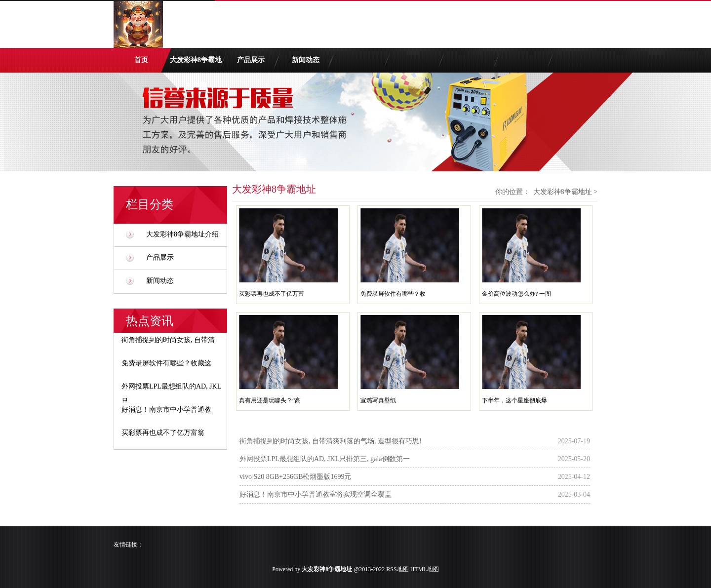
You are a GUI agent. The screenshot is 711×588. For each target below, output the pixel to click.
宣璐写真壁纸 (378, 400)
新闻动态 (306, 60)
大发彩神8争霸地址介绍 (196, 64)
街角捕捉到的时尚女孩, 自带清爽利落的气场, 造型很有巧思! (331, 441)
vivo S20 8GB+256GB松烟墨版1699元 (295, 477)
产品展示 (251, 60)
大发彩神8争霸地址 (563, 192)
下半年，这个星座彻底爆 (514, 400)
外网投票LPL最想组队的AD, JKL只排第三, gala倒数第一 (325, 459)
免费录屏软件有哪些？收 (393, 294)
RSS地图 (397, 569)
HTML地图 (425, 569)
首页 (141, 60)
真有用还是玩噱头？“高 (270, 400)
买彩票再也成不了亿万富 (272, 294)
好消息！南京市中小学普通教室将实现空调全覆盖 (316, 494)
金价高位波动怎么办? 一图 (516, 294)
